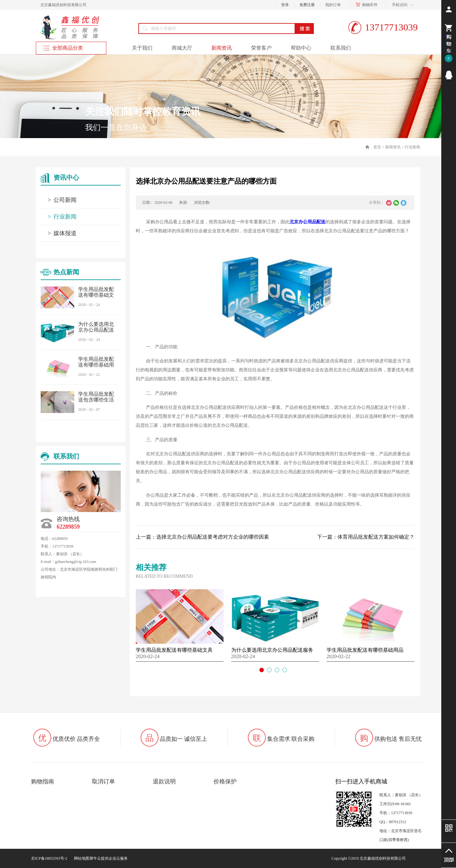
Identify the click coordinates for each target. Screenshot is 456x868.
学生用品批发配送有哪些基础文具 (96, 295)
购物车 (368, 5)
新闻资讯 (393, 147)
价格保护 (225, 781)
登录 (285, 5)
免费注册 (307, 5)
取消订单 (103, 781)
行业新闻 (412, 147)
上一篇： (202, 537)
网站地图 (81, 858)
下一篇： (366, 537)
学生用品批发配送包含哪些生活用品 (96, 400)
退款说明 (164, 781)
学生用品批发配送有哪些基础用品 (96, 365)
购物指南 (43, 781)
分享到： (377, 203)
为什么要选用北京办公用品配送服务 (96, 330)
